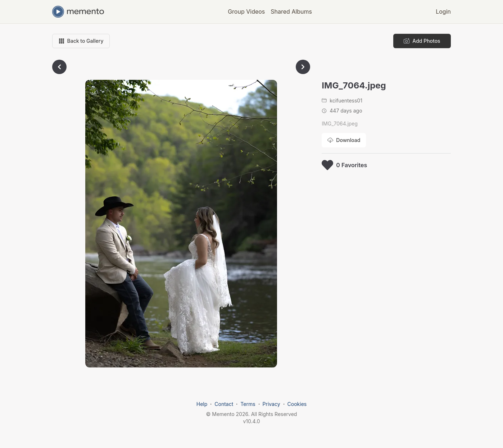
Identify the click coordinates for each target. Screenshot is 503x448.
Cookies (297, 404)
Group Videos (246, 12)
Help (202, 404)
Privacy (271, 404)
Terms (248, 404)
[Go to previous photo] (59, 67)
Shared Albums (291, 12)
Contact (224, 404)
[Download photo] (344, 140)
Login (443, 12)
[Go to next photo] (303, 67)
